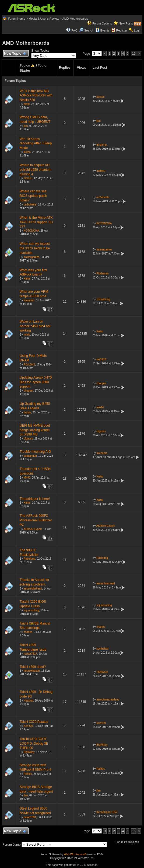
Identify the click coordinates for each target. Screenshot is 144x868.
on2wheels (30, 205)
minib (27, 335)
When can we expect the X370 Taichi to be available (35, 248)
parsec (100, 97)
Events (102, 30)
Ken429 (28, 726)
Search (89, 30)
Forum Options (102, 23)
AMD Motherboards (75, 19)
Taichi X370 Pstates (34, 722)
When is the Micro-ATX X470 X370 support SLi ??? (36, 222)
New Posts (126, 23)
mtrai (27, 104)
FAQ (74, 30)
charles (28, 632)
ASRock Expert (33, 529)
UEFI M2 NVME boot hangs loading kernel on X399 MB (35, 430)
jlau (26, 126)
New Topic (15, 54)
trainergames (31, 257)
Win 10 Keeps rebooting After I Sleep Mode (36, 144)
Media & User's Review (44, 19)
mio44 (100, 407)
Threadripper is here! (35, 499)
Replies (65, 68)
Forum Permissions (129, 842)
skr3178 (101, 359)
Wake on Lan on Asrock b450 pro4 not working (35, 326)
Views (82, 68)
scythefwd (102, 649)
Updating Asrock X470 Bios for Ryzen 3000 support (36, 382)
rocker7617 (30, 654)
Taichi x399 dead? (33, 667)
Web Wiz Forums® (75, 854)
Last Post (100, 68)
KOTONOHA (31, 231)
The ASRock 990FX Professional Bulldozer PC (36, 520)
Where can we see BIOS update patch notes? (33, 196)
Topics (25, 65)
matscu (28, 178)
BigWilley (29, 752)
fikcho (27, 152)
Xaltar (27, 279)
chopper (29, 391)
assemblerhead (33, 589)
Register (122, 30)
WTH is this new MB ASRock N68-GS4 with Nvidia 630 (36, 96)
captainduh (30, 456)
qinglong (101, 145)
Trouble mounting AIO (35, 452)
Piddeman (102, 273)
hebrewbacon (32, 671)
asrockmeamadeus (108, 700)
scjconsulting (31, 610)
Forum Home (16, 19)
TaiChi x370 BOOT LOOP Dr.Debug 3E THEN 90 (34, 744)
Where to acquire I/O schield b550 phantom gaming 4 (35, 170)
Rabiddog (29, 559)
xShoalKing (103, 299)
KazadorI (29, 300)
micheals (102, 453)
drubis (27, 412)
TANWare (102, 672)
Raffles (28, 774)
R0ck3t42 (29, 365)
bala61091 (30, 817)
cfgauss (28, 439)
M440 (27, 478)
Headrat (29, 701)
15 (134, 54)
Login (138, 30)
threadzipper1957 (107, 812)
